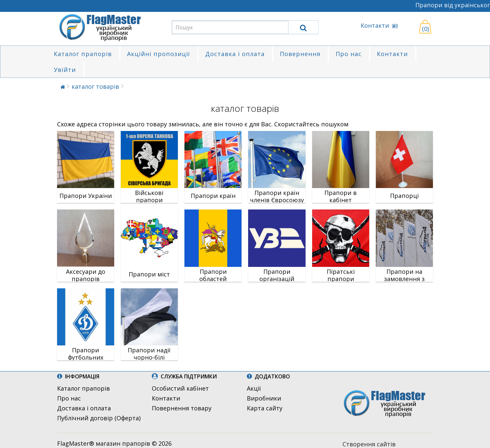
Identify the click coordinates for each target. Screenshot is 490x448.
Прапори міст (149, 274)
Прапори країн (213, 196)
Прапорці (404, 196)
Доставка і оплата (235, 54)
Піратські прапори (341, 275)
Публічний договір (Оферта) (99, 418)
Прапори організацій (277, 275)
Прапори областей (213, 275)
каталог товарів (95, 86)
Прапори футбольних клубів (86, 357)
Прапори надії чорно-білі (149, 354)
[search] (303, 27)
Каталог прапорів (83, 54)
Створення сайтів (369, 444)
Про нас (349, 54)
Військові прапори (149, 196)
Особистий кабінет (180, 388)
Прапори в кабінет (341, 196)
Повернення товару (182, 408)
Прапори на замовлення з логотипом (404, 279)
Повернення (300, 54)
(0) (425, 29)
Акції (254, 388)
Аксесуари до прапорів (86, 275)
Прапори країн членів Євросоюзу (277, 196)
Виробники (264, 398)
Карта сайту (265, 408)
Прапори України (86, 196)
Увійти (65, 70)
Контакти (379, 25)
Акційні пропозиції (159, 54)
